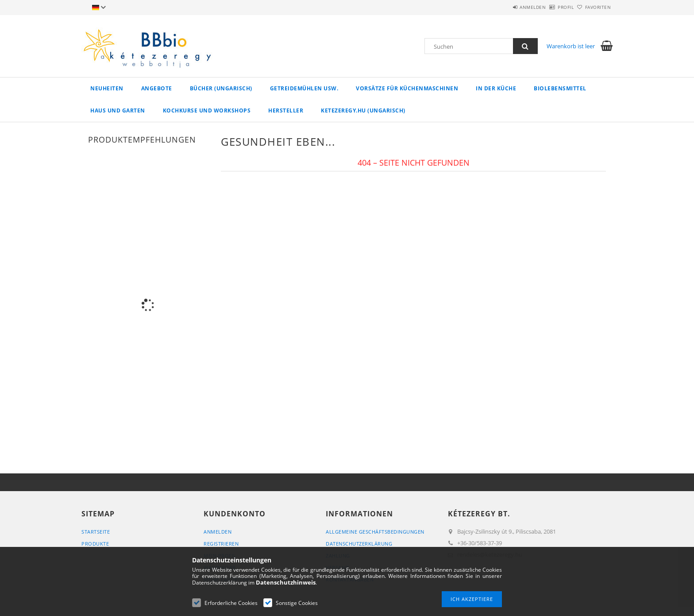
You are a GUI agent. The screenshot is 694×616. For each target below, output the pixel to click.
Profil (551, 7)
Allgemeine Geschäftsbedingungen (375, 532)
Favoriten (593, 7)
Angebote (157, 88)
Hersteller (286, 110)
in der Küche (496, 88)
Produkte (95, 544)
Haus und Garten (118, 110)
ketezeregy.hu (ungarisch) (363, 110)
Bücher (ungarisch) (221, 88)
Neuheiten (107, 88)
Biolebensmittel (560, 88)
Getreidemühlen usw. (304, 88)
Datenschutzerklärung (359, 544)
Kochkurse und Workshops (207, 110)
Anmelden (508, 7)
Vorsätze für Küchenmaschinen (407, 88)
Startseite (96, 532)
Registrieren (221, 544)
